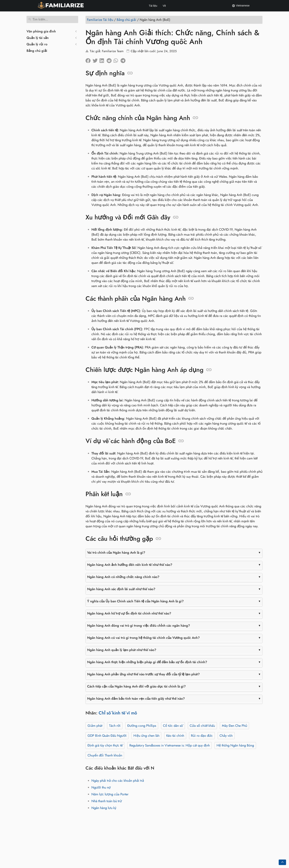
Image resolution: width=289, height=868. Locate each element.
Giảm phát (95, 726)
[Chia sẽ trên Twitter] (96, 60)
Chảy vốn (226, 736)
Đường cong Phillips (142, 726)
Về (164, 6)
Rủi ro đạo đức (202, 736)
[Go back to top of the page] (282, 862)
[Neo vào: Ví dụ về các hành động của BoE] (181, 441)
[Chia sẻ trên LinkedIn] (103, 60)
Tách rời (115, 726)
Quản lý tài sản (38, 38)
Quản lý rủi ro (37, 44)
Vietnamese (241, 6)
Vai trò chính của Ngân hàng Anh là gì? (116, 553)
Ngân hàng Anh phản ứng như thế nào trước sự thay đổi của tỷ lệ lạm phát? (143, 674)
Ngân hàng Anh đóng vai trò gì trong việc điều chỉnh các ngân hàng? (139, 626)
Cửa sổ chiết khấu (202, 726)
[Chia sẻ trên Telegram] (124, 60)
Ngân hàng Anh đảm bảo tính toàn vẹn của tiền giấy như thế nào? (136, 699)
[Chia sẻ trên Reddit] (110, 60)
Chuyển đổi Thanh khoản (105, 755)
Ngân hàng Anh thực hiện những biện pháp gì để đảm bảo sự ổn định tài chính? (147, 662)
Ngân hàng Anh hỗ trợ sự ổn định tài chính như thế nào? (129, 613)
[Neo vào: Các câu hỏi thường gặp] (158, 539)
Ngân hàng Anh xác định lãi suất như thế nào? (121, 589)
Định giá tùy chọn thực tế (105, 745)
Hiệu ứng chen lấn (146, 736)
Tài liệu (153, 6)
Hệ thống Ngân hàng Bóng (235, 745)
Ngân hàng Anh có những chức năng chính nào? (123, 577)
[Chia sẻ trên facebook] (89, 60)
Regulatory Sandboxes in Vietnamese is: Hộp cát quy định (170, 745)
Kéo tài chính (175, 736)
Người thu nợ (101, 787)
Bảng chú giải (37, 51)
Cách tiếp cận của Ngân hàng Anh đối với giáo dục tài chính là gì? (136, 686)
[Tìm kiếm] (52, 19)
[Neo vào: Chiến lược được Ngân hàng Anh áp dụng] (209, 370)
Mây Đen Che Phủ (235, 726)
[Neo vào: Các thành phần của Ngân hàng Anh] (191, 298)
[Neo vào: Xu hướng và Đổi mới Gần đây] (176, 217)
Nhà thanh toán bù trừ (107, 801)
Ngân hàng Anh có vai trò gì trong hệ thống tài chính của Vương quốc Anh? (143, 638)
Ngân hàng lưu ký (104, 808)
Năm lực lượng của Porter (110, 794)
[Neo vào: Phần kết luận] (128, 494)
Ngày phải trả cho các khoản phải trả (118, 781)
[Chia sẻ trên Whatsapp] (117, 60)
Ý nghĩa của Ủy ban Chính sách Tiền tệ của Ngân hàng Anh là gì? (135, 601)
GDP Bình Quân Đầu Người (107, 736)
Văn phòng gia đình (41, 31)
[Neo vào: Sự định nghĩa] (130, 73)
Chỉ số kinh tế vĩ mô (118, 713)
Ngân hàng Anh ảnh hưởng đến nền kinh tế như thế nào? (130, 565)
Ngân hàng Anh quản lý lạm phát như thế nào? (122, 650)
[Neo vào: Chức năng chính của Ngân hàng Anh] (195, 118)
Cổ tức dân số (173, 726)
